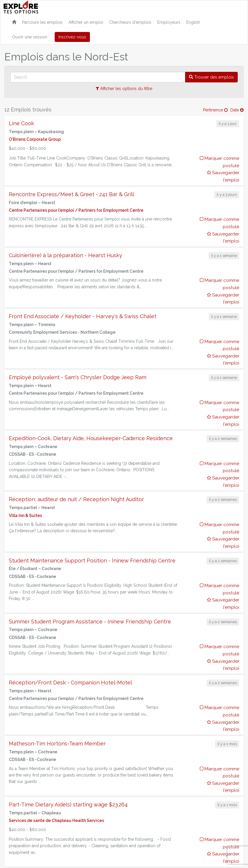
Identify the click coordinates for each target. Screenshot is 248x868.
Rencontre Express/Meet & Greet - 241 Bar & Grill (71, 194)
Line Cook (21, 123)
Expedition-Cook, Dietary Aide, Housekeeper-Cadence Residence (91, 438)
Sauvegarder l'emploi (223, 176)
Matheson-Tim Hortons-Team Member (57, 744)
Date (237, 110)
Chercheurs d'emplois (130, 22)
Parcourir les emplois (42, 22)
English (193, 22)
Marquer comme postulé (219, 162)
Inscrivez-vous (72, 37)
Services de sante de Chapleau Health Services (56, 820)
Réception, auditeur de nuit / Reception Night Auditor (76, 499)
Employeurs (169, 22)
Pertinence (215, 110)
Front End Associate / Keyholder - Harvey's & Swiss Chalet (83, 316)
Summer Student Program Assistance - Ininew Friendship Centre (90, 622)
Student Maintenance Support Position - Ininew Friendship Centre (92, 561)
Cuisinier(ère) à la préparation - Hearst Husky (66, 255)
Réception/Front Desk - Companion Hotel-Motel (70, 683)
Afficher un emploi (86, 22)
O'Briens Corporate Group (35, 139)
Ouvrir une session (30, 37)
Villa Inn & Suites (25, 516)
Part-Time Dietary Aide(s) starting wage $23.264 (68, 805)
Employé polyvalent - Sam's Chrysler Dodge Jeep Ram (78, 377)
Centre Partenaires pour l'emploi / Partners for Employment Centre (76, 210)
